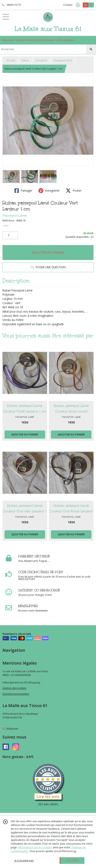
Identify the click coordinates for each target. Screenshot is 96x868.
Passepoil (41, 60)
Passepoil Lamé (63, 60)
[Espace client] (78, 5)
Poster (74, 191)
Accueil (11, 60)
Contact (68, 5)
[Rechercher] (91, 49)
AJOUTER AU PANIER (48, 253)
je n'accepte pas (24, 860)
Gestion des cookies (14, 688)
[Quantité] (10, 235)
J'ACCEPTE (72, 860)
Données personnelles (16, 694)
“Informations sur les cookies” (35, 847)
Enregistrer (49, 191)
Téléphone (10, 729)
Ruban (25, 60)
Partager (23, 191)
